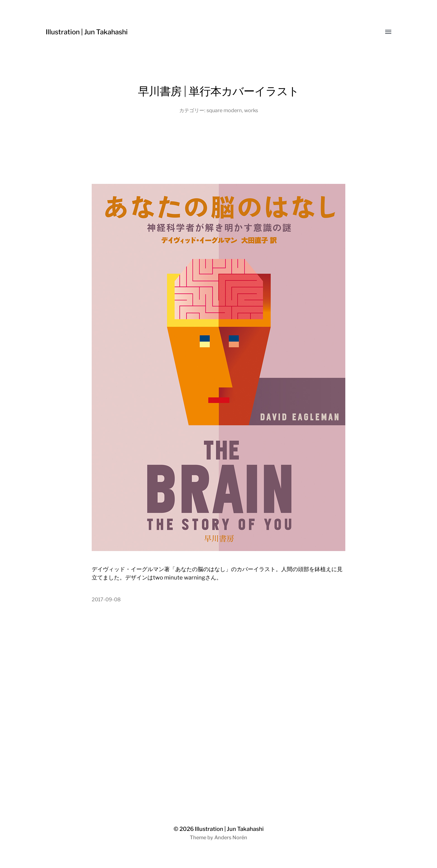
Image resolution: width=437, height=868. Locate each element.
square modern (224, 110)
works (251, 110)
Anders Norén (231, 837)
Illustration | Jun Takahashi (87, 32)
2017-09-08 (106, 599)
